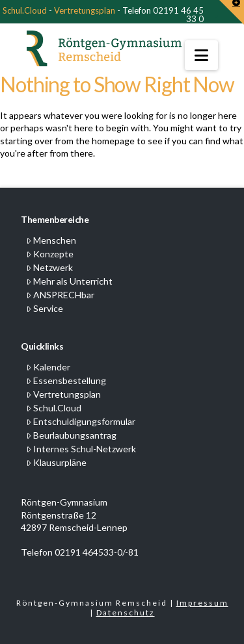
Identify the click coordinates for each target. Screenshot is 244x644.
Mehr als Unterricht (69, 281)
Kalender (48, 367)
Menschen (51, 240)
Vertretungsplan (85, 10)
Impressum (202, 603)
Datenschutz (126, 612)
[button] (201, 55)
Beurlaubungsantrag (71, 435)
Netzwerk (49, 267)
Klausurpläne (56, 462)
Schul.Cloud (25, 10)
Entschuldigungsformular (81, 421)
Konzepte (50, 254)
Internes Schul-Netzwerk (81, 449)
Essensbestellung (66, 380)
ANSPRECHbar (60, 295)
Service (45, 308)
